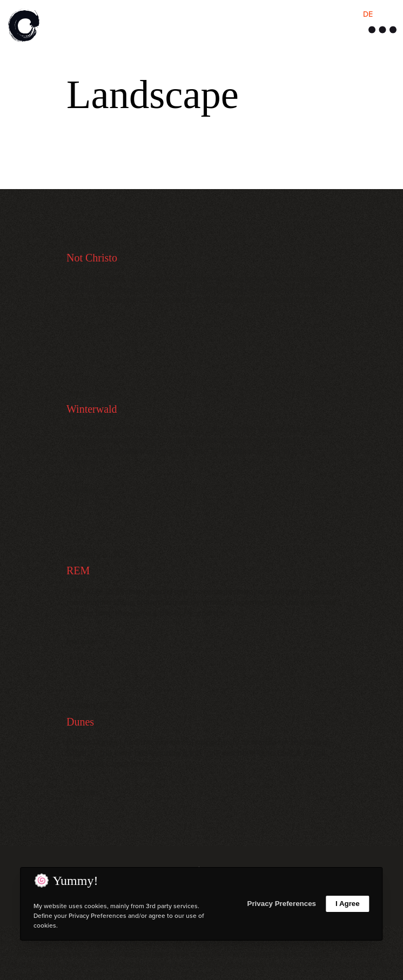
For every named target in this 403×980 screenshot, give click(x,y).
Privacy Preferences (282, 904)
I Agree (348, 904)
